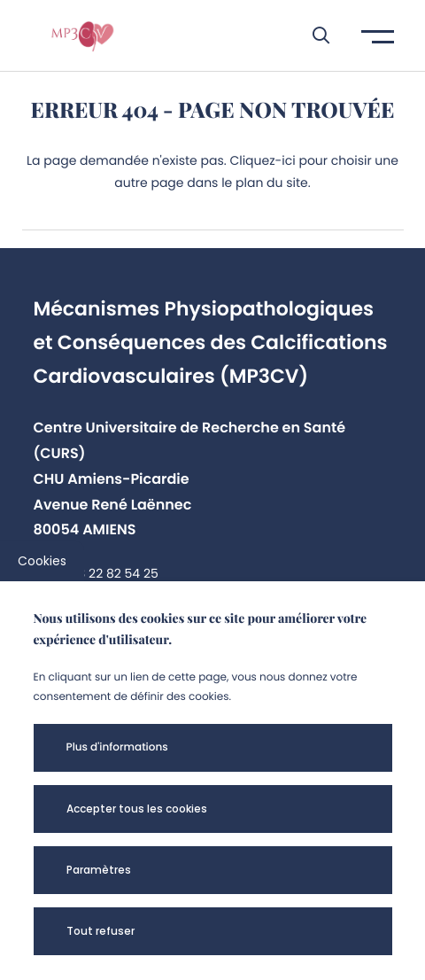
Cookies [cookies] (42, 561)
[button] (312, 35)
